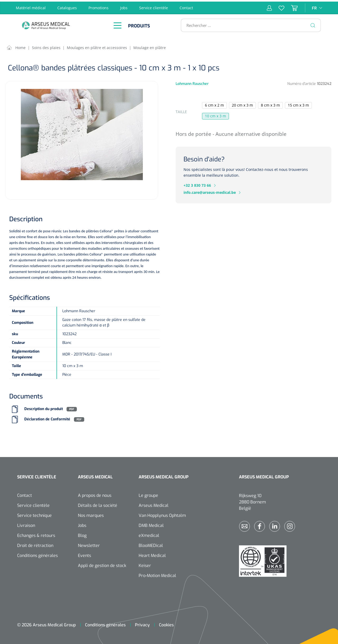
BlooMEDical (151, 544)
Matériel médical (31, 6)
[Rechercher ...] (249, 24)
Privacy (142, 624)
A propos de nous (95, 494)
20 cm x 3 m (242, 104)
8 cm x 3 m (270, 104)
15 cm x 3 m (298, 104)
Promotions (98, 6)
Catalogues (67, 6)
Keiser (145, 564)
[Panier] (291, 6)
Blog (82, 534)
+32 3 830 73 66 (197, 184)
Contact (186, 6)
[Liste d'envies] (278, 6)
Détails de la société (98, 504)
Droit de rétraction (35, 544)
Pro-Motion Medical (157, 574)
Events (84, 554)
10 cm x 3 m (215, 114)
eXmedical (149, 534)
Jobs (124, 6)
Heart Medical (152, 554)
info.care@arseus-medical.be (210, 191)
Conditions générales (37, 554)
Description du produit (44, 408)
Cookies (166, 624)
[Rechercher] (313, 24)
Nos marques (91, 514)
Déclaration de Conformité (47, 418)
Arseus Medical (154, 504)
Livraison (26, 524)
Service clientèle (154, 6)
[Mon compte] (269, 6)
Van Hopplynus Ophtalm (162, 514)
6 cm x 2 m (214, 104)
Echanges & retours (36, 534)
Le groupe (148, 494)
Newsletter (89, 544)
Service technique (34, 514)
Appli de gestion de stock (102, 564)
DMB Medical (151, 524)
